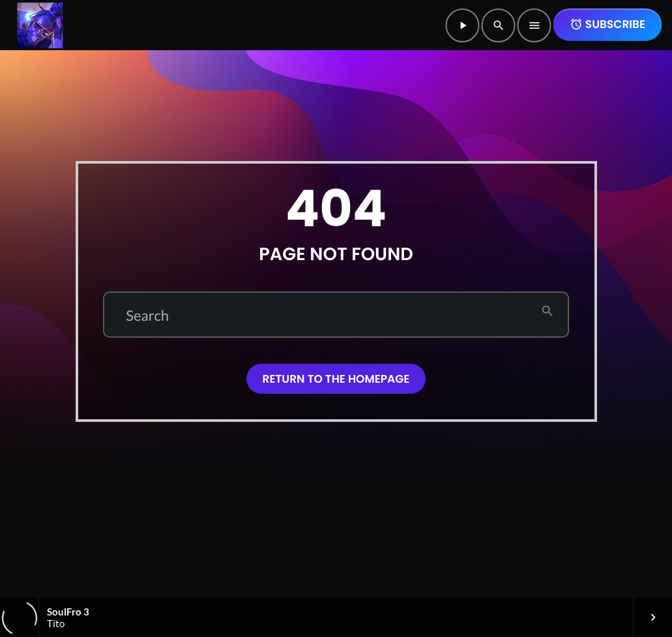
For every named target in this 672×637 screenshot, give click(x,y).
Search (147, 316)
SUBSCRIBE (607, 24)
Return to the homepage (336, 379)
